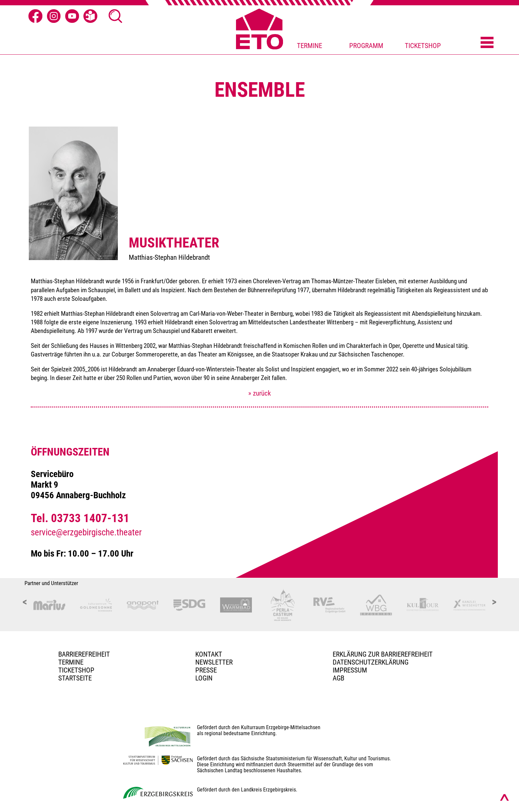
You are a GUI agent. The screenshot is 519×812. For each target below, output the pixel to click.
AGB (338, 678)
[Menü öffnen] (487, 43)
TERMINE (309, 46)
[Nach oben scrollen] (504, 797)
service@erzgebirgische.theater (86, 532)
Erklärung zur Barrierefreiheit (383, 654)
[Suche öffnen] (116, 16)
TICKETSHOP (423, 46)
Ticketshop (76, 670)
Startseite (75, 678)
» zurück (259, 393)
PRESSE (206, 670)
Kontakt (209, 654)
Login (204, 678)
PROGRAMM (366, 46)
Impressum (350, 670)
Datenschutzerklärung (371, 662)
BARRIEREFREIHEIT (84, 654)
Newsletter (214, 662)
